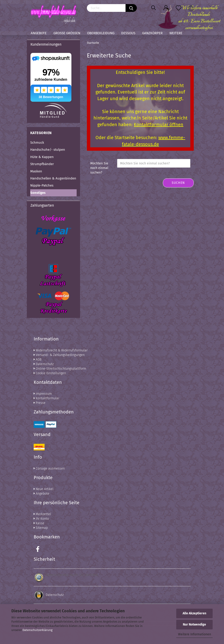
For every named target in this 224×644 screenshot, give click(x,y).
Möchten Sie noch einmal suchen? (99, 168)
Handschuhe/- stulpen (48, 150)
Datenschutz (44, 364)
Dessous (128, 33)
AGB (38, 360)
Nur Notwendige (194, 625)
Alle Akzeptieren (194, 613)
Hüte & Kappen (42, 157)
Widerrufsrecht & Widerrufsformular (61, 350)
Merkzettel (42, 514)
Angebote (39, 33)
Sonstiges (38, 193)
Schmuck (37, 143)
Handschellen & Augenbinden (53, 178)
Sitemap (41, 528)
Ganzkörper (152, 33)
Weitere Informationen (195, 634)
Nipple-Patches (42, 185)
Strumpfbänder (42, 164)
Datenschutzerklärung (38, 630)
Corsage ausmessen (49, 469)
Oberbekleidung (101, 33)
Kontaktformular (47, 398)
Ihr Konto (41, 519)
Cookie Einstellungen (50, 373)
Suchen (178, 183)
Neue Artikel (44, 489)
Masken (36, 171)
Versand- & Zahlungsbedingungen (59, 355)
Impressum (43, 394)
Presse (40, 403)
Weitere (176, 33)
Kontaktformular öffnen (159, 125)
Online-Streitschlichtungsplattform (60, 369)
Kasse (39, 523)
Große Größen (67, 33)
